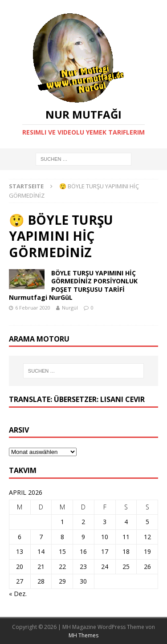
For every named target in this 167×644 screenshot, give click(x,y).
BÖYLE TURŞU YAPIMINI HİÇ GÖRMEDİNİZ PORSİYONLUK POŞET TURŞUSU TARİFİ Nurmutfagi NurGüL (73, 285)
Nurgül (70, 308)
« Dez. (18, 594)
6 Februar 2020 (33, 308)
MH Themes (83, 635)
